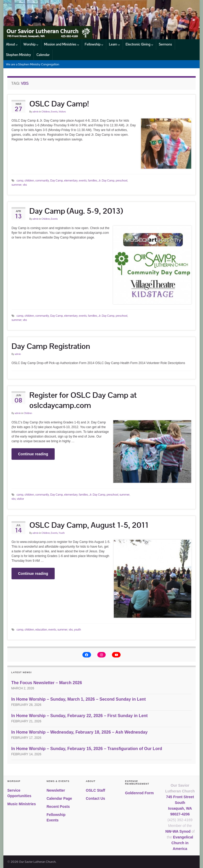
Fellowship (94, 44)
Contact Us (95, 798)
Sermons (165, 44)
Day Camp (57, 180)
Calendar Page (59, 798)
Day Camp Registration (51, 346)
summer (17, 185)
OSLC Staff (95, 790)
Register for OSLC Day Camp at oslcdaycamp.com (83, 400)
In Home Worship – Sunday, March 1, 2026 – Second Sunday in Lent (78, 699)
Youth (62, 533)
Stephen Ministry (18, 55)
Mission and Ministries (62, 44)
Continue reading (33, 454)
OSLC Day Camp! (59, 104)
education (41, 629)
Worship (31, 44)
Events (54, 112)
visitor (20, 499)
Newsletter (56, 790)
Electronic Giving (139, 44)
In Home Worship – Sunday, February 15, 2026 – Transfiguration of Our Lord (87, 749)
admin (36, 112)
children (29, 180)
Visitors (62, 112)
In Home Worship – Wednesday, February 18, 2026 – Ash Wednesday (79, 732)
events (83, 180)
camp (20, 180)
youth (77, 629)
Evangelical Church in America (182, 843)
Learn (114, 44)
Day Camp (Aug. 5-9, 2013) (76, 211)
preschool (122, 180)
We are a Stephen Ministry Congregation (33, 64)
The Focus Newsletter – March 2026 (47, 683)
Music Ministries (22, 804)
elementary (71, 180)
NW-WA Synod (178, 831)
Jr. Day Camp (106, 180)
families (92, 180)
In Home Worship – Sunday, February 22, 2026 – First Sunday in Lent (79, 716)
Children (46, 112)
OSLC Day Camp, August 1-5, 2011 (89, 525)
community (42, 180)
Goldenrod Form (139, 793)
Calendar (43, 55)
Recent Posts (58, 807)
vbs (25, 185)
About (12, 44)
